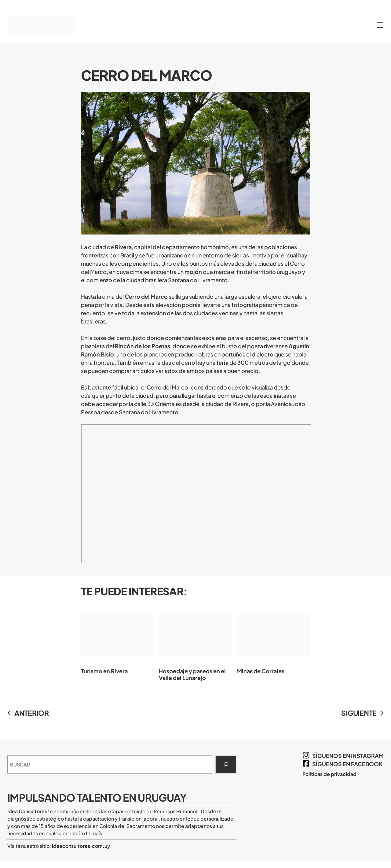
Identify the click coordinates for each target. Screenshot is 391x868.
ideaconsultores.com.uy (80, 846)
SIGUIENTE (359, 713)
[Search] (226, 765)
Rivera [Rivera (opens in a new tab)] (123, 247)
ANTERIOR (32, 713)
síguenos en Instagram (348, 756)
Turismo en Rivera (117, 639)
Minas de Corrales (274, 639)
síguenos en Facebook (347, 764)
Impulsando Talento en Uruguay (97, 797)
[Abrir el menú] (380, 25)
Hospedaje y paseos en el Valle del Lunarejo (195, 643)
